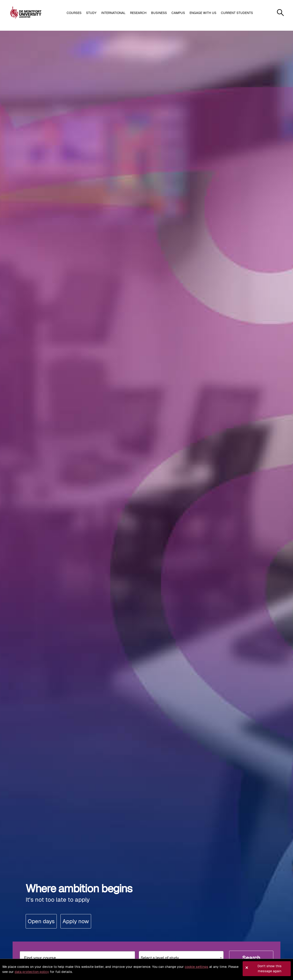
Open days (41, 921)
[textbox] (181, 956)
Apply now (76, 921)
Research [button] (138, 13)
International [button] (113, 13)
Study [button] (91, 13)
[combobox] (181, 958)
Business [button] (159, 13)
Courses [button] (74, 13)
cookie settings (197, 967)
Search (251, 958)
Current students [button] (237, 13)
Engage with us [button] (203, 13)
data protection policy (32, 972)
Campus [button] (178, 13)
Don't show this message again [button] (270, 969)
